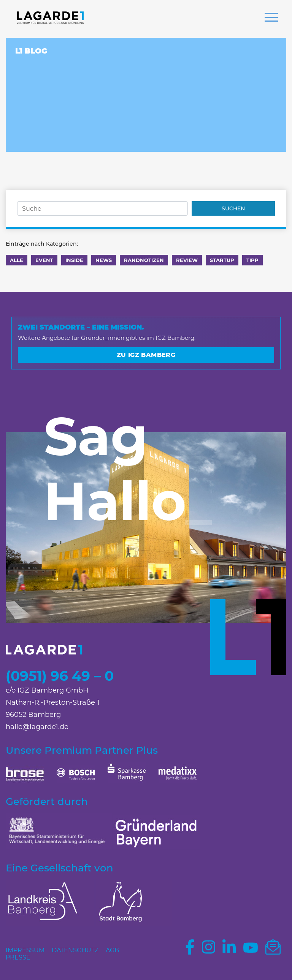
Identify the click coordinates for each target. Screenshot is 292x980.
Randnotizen (144, 260)
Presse (18, 957)
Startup (222, 260)
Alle (17, 260)
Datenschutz (75, 950)
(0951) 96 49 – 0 (60, 676)
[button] (271, 18)
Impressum (25, 950)
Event (44, 260)
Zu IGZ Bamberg (146, 355)
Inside (74, 260)
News (104, 260)
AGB (112, 950)
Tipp (252, 260)
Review (187, 260)
